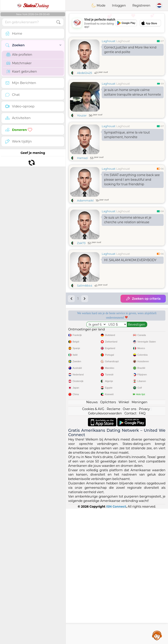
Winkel (124, 537)
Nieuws (92, 537)
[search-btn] (58, 22)
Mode (98, 5)
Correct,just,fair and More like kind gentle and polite (130, 50)
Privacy (144, 544)
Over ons (129, 544)
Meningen (140, 537)
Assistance (157, 635)
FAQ (142, 549)
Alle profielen (19, 55)
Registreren (141, 5)
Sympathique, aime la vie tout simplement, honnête (127, 135)
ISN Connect (116, 642)
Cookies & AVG (93, 544)
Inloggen (119, 5)
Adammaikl (85, 200)
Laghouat (109, 41)
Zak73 (81, 243)
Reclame (114, 544)
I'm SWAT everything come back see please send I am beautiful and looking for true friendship (132, 180)
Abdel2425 (85, 73)
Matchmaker (19, 63)
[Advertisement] (117, 23)
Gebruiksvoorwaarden (105, 549)
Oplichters (108, 537)
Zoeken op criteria (143, 299)
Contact (130, 549)
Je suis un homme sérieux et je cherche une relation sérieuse (128, 220)
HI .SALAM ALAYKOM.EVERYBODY (130, 260)
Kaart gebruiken (22, 71)
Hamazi (82, 158)
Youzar (82, 115)
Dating (33, 5)
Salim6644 (85, 285)
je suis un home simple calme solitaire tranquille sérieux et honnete (133, 92)
